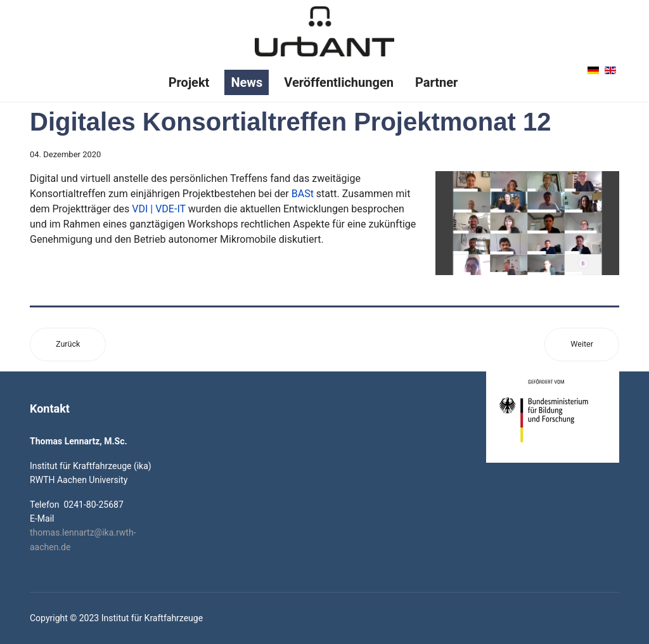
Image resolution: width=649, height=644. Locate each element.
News (247, 82)
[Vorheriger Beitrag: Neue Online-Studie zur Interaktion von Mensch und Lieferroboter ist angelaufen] (68, 345)
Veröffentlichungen (339, 82)
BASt (303, 194)
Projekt (189, 82)
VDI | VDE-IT (158, 209)
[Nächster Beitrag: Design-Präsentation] (582, 345)
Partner (436, 82)
